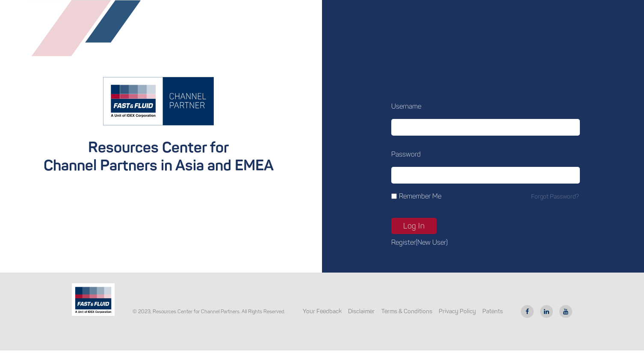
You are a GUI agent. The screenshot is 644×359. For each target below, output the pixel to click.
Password (406, 154)
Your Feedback (322, 311)
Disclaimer (361, 311)
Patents (493, 311)
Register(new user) (419, 242)
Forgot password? (555, 197)
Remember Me (420, 196)
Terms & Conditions (407, 311)
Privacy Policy (457, 311)
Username (406, 106)
